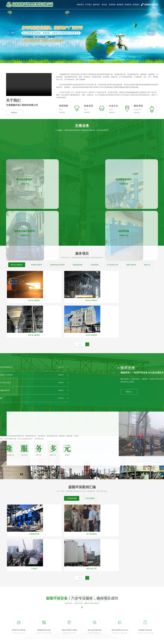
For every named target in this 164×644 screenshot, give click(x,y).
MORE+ (118, 540)
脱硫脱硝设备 (66, 636)
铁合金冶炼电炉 (67, 624)
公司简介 (50, 624)
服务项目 (96, 5)
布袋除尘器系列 (67, 628)
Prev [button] (11, 33)
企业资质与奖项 (131, 539)
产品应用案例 (90, 411)
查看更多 (15, 113)
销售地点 (50, 636)
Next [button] (151, 33)
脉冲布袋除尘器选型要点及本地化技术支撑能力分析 (24, 583)
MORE (84, 257)
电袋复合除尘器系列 (68, 632)
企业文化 (50, 628)
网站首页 (80, 5)
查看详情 (33, 558)
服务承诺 (50, 632)
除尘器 (104, 5)
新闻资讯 (128, 5)
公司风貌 (50, 640)
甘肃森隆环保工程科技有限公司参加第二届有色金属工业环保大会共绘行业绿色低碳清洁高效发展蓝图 (40, 564)
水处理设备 (65, 640)
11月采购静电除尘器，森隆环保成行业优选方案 (22, 602)
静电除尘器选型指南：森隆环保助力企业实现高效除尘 (24, 573)
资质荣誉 (112, 5)
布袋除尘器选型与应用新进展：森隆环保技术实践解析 (24, 593)
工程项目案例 (72, 411)
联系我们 (136, 5)
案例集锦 (120, 5)
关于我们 (88, 5)
